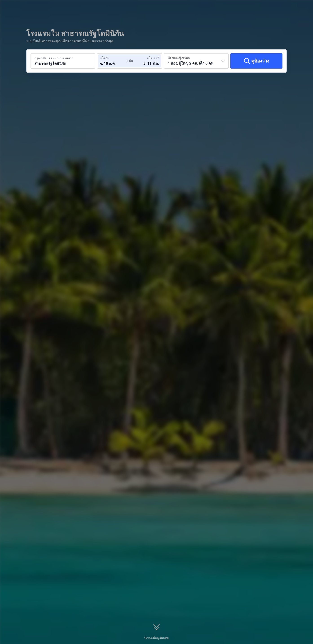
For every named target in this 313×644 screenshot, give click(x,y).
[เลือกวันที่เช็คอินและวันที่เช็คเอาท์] (113, 61)
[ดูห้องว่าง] (256, 61)
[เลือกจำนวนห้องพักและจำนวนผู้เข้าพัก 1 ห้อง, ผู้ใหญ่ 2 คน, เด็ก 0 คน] (196, 61)
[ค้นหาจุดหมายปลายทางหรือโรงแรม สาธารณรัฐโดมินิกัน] (63, 61)
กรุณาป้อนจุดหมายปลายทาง (54, 58)
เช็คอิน (105, 58)
